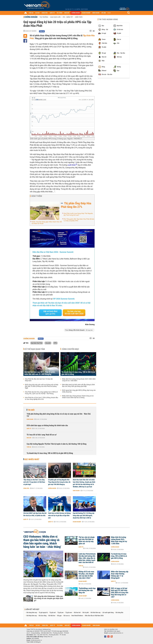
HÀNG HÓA (45, 13)
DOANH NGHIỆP (86, 13)
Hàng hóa (26, 488)
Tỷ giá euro (69, 613)
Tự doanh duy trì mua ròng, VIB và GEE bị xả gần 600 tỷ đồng (78, 373)
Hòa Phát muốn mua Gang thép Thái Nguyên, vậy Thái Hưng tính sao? (78, 214)
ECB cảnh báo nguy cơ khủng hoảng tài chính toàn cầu (47, 425)
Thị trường (44, 17)
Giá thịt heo (52, 616)
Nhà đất (29, 438)
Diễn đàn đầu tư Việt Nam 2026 (94, 616)
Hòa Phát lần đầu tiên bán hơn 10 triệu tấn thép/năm (39, 380)
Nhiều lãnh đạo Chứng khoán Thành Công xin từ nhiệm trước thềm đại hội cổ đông (78, 397)
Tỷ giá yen (61, 613)
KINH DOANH (96, 13)
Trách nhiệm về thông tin (34, 642)
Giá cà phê (86, 613)
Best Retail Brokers (77, 616)
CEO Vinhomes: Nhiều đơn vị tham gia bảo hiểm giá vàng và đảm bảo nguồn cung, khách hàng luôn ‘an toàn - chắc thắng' (42, 542)
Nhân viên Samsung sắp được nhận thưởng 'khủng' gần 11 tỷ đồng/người (120, 575)
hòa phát (48, 343)
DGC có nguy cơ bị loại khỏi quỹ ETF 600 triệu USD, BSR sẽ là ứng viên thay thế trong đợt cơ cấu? (120, 593)
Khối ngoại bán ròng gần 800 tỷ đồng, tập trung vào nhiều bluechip (79, 391)
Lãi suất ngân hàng (108, 613)
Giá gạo (59, 616)
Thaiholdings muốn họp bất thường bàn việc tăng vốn (87, 590)
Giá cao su (67, 616)
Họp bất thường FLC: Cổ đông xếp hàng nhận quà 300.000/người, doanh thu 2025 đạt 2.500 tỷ (84, 515)
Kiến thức (79, 17)
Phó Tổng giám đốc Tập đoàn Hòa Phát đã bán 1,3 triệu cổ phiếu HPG (79, 220)
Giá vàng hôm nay (32, 613)
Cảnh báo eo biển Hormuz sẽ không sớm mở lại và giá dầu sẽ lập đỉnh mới (59, 515)
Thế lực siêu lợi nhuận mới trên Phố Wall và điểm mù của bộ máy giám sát (87, 540)
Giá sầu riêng (43, 616)
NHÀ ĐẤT (67, 13)
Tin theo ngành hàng (108, 19)
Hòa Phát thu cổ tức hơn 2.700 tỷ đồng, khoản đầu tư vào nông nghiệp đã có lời (41, 398)
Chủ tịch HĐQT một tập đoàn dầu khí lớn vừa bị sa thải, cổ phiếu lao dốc (35, 514)
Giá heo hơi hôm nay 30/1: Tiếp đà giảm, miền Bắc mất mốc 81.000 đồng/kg (40, 373)
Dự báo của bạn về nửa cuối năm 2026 (74, 313)
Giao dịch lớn (55, 17)
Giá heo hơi (77, 613)
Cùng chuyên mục (70, 349)
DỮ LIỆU (104, 13)
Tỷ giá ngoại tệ (43, 613)
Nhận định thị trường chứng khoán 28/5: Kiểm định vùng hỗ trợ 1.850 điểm (79, 380)
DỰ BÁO (38, 13)
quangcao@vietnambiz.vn (116, 633)
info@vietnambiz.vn (36, 640)
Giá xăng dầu (119, 613)
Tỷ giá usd (53, 613)
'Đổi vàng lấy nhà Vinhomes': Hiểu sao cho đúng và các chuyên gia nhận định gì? (49, 598)
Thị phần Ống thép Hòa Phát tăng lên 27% (76, 205)
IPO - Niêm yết (68, 17)
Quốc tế (29, 429)
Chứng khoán (31, 17)
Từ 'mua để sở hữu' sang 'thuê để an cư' (42, 435)
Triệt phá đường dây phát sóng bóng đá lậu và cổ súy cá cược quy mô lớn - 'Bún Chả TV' (59, 415)
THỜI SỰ (31, 13)
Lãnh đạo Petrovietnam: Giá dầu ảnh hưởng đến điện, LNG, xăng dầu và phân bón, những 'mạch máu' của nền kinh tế (87, 558)
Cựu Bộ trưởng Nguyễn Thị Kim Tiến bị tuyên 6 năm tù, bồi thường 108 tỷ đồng (57, 444)
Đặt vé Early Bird (50, 313)
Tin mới (31, 410)
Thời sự (29, 447)
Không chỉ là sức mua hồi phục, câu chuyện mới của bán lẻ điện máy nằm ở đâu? (86, 575)
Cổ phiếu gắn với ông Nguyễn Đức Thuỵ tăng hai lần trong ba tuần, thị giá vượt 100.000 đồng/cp (59, 482)
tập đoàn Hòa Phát (37, 343)
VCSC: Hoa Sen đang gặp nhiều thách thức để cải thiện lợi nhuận (47, 223)
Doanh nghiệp (77, 522)
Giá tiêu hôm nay (96, 613)
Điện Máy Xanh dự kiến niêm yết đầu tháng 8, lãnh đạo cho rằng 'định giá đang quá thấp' (78, 386)
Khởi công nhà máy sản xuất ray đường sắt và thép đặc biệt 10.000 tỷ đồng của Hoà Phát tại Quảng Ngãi (42, 386)
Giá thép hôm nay (32, 616)
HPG (55, 343)
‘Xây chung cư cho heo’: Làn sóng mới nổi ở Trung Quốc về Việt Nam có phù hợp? (34, 482)
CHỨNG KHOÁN (76, 13)
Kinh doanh (30, 419)
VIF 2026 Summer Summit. (64, 299)
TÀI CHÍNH (59, 13)
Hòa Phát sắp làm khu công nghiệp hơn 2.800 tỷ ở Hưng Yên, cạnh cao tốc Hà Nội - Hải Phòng (41, 393)
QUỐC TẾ (52, 13)
